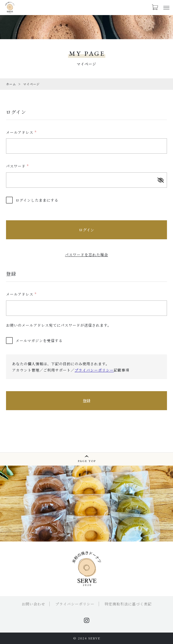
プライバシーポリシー (94, 370)
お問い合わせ (33, 604)
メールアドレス (21, 132)
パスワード (17, 166)
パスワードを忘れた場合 (86, 254)
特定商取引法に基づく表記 (128, 604)
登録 (87, 401)
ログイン (86, 230)
